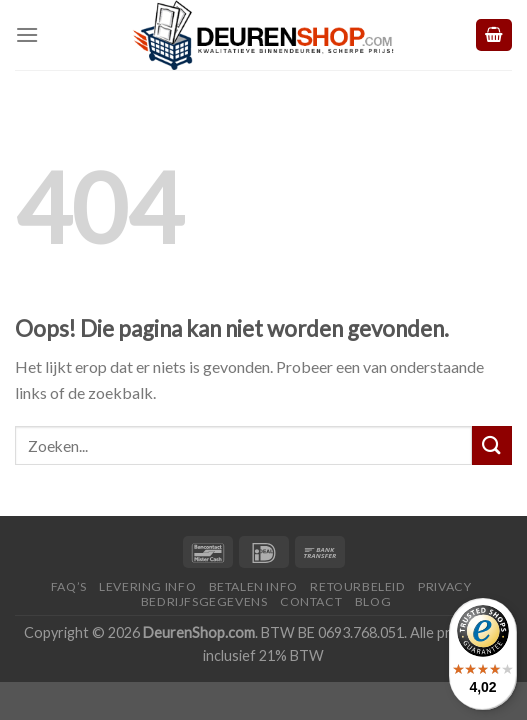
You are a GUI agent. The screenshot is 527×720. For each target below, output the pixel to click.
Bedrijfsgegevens (204, 601)
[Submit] (492, 445)
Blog (373, 601)
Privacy (444, 586)
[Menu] (27, 34)
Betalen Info (253, 586)
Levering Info (147, 586)
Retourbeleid (357, 586)
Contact (311, 601)
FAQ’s (69, 586)
